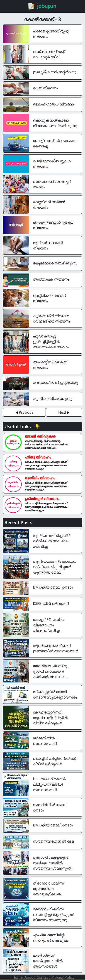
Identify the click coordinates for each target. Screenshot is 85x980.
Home (18, 977)
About (30, 977)
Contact (43, 977)
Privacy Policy (63, 977)
